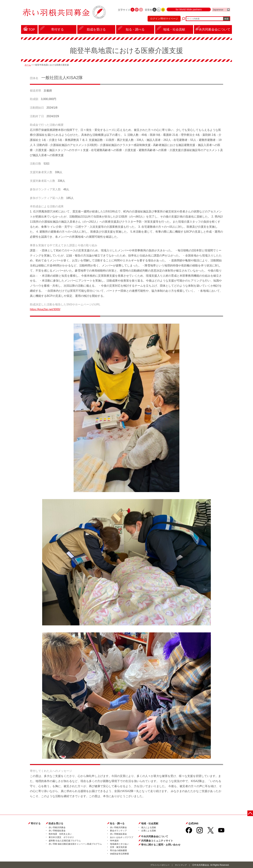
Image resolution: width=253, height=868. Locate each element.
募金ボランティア (118, 830)
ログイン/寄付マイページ (162, 20)
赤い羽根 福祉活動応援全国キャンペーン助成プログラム (75, 844)
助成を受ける (56, 823)
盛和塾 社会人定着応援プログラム (65, 840)
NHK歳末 (114, 840)
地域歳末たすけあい (119, 844)
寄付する (36, 823)
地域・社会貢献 (150, 823)
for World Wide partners (189, 13)
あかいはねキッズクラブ (122, 837)
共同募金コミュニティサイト (157, 840)
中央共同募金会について (155, 836)
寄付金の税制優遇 (118, 850)
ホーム (28, 65)
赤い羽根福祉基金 (57, 830)
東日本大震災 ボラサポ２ (61, 837)
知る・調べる (117, 823)
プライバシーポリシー (158, 865)
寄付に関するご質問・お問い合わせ (161, 844)
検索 (226, 20)
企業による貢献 (149, 830)
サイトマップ (180, 865)
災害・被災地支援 (118, 847)
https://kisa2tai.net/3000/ (45, 309)
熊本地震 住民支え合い (60, 834)
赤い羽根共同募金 (57, 827)
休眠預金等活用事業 (119, 853)
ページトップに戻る (251, 812)
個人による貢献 (149, 827)
